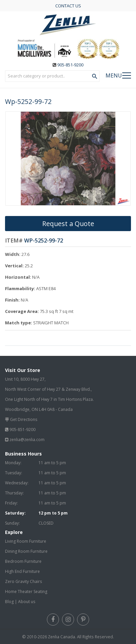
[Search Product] (95, 76)
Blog (9, 602)
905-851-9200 (70, 65)
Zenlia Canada (61, 637)
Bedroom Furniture (23, 561)
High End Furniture (22, 571)
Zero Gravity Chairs (23, 581)
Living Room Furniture (26, 541)
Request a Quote (68, 224)
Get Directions (24, 419)
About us (27, 602)
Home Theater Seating (26, 592)
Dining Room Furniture (26, 551)
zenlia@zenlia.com (27, 440)
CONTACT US (68, 6)
